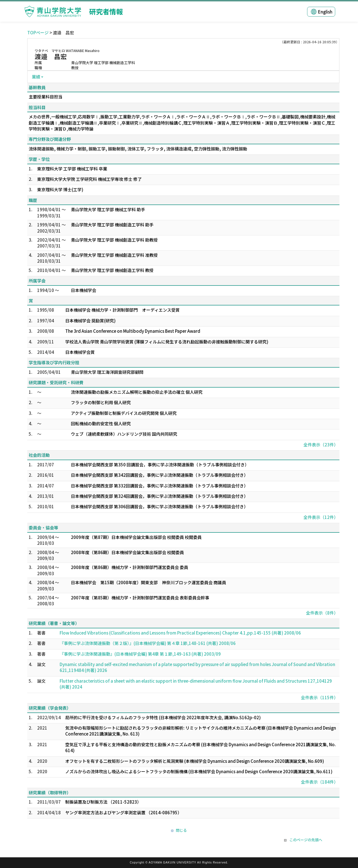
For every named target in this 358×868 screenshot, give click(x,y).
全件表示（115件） (319, 697)
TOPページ (38, 32)
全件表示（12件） (321, 517)
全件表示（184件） (319, 782)
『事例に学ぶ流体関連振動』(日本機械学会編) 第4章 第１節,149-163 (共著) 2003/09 (140, 654)
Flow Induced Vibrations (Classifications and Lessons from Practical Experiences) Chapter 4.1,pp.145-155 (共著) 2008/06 (180, 633)
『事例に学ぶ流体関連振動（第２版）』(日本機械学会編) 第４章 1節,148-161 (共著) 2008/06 (148, 643)
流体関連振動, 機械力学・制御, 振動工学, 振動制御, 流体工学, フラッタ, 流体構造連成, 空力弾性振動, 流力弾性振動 (138, 149)
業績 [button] (36, 77)
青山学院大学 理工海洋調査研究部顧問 (107, 372)
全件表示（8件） (322, 613)
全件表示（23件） (321, 445)
